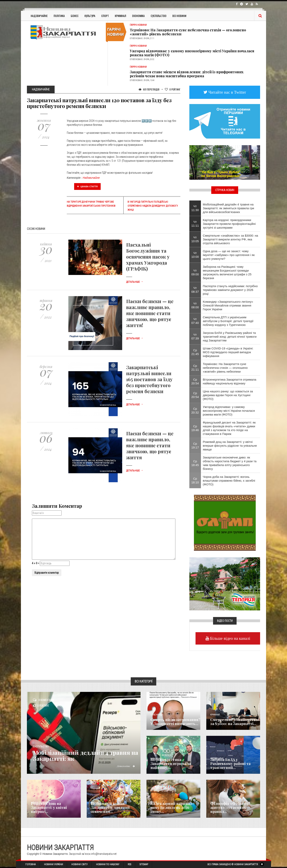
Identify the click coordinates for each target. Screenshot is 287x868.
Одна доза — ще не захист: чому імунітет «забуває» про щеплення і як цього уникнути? (229, 255)
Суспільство (159, 16)
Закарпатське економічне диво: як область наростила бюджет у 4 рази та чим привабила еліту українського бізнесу (230, 463)
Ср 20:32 (195, 411)
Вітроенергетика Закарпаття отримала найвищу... (171, 764)
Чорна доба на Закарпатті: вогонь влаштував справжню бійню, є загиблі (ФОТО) (229, 481)
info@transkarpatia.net (104, 854)
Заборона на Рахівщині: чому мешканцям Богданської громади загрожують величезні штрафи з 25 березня (227, 272)
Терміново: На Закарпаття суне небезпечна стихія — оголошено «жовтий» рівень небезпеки (188, 32)
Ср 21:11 (195, 368)
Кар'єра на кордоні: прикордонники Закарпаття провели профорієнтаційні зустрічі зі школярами (229, 224)
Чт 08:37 (195, 290)
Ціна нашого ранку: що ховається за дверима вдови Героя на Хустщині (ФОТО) (228, 395)
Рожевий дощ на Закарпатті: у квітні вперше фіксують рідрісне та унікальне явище (230, 446)
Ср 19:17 (195, 445)
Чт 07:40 (195, 321)
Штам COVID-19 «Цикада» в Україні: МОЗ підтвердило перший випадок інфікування (228, 352)
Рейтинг (173, 89)
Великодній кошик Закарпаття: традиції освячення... (110, 807)
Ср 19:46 (195, 428)
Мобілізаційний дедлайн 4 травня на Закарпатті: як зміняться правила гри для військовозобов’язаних (229, 208)
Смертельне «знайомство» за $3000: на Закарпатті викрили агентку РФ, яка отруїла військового (230, 239)
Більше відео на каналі (230, 638)
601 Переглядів (149, 89)
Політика (59, 16)
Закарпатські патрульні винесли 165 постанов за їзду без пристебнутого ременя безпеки (149, 379)
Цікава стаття (87, 186)
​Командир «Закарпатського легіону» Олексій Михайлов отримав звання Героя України (228, 305)
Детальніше (135, 282)
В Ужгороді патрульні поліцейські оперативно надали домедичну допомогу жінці (153, 206)
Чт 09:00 (195, 272)
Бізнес (75, 16)
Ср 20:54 (195, 381)
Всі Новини (179, 16)
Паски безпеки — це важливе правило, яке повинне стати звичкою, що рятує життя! (150, 313)
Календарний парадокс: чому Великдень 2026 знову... (172, 807)
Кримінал (120, 16)
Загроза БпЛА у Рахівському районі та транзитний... (230, 764)
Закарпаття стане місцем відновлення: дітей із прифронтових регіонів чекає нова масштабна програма (187, 74)
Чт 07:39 (195, 336)
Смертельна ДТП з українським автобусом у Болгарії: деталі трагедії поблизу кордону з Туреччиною (228, 321)
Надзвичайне (39, 16)
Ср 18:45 (195, 463)
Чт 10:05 (195, 239)
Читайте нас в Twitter (227, 92)
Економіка (138, 16)
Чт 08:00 (195, 305)
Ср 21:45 (195, 352)
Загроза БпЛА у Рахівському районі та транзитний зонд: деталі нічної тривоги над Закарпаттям (230, 337)
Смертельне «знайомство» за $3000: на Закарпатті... (235, 722)
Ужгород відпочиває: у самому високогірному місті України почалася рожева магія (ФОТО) (192, 53)
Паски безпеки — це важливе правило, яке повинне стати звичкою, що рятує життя (150, 445)
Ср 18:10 (195, 480)
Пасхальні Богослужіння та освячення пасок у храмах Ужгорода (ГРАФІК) (148, 257)
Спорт (105, 16)
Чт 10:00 (195, 255)
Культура (90, 16)
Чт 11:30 (195, 208)
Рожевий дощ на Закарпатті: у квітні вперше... (49, 807)
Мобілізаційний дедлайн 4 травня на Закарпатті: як (83, 755)
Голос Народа (157, 715)
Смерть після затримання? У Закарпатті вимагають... (175, 722)
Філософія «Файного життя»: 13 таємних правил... (229, 807)
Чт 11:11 (195, 224)
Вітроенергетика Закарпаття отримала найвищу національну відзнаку (230, 381)
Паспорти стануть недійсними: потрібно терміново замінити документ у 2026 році (230, 290)
